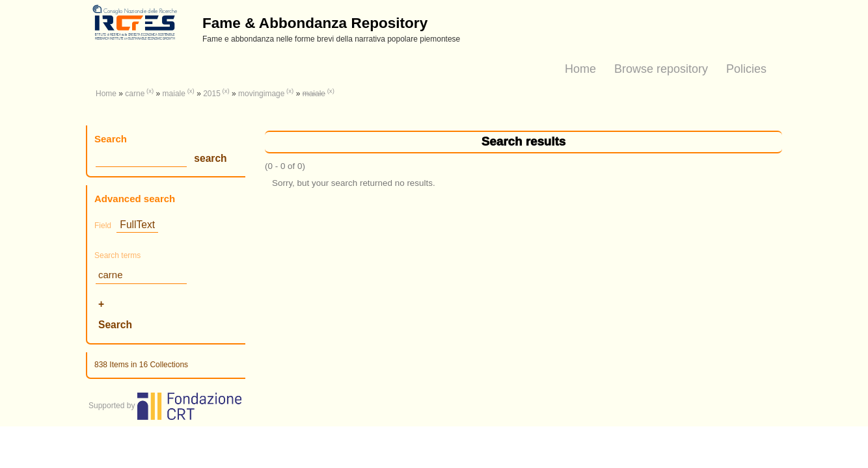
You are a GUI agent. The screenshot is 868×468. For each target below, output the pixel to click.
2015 (212, 94)
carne (135, 94)
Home (580, 69)
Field (103, 226)
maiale (174, 94)
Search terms (117, 255)
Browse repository (661, 69)
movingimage (261, 94)
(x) (150, 91)
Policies (746, 69)
